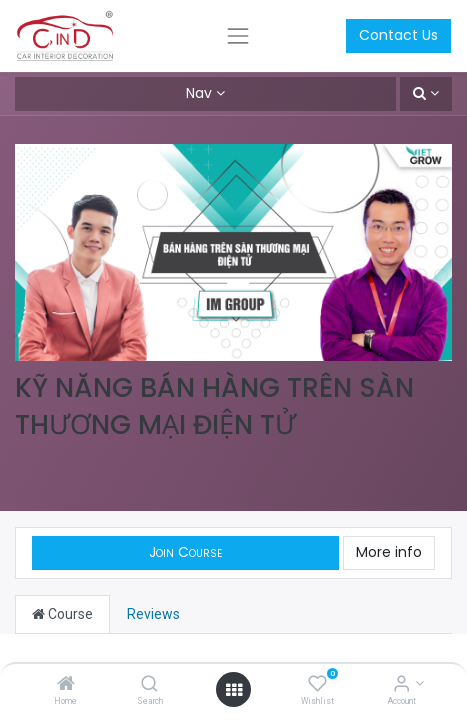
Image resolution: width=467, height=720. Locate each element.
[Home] (66, 685)
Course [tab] (62, 614)
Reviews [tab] (153, 614)
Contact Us (398, 35)
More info (389, 552)
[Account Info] (401, 685)
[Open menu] (234, 690)
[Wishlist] (317, 685)
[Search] (149, 685)
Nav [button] (199, 93)
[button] (426, 94)
